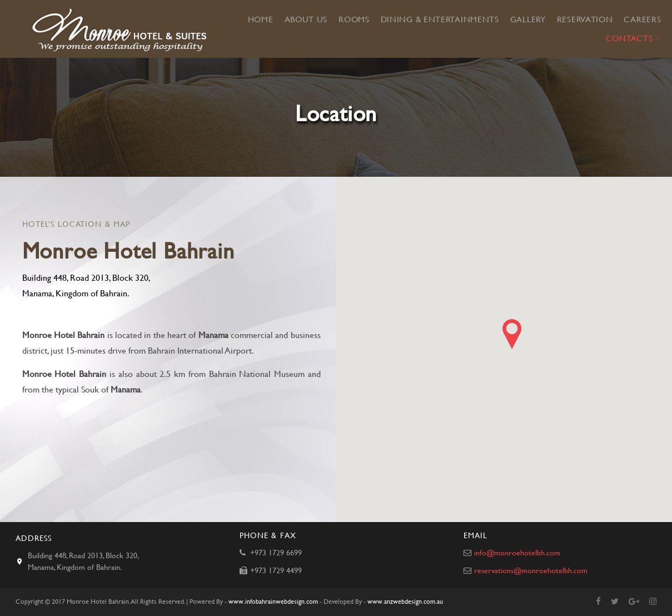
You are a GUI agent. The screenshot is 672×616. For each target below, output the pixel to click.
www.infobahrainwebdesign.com (273, 602)
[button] (512, 334)
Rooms (354, 19)
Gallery (528, 19)
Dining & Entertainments (440, 19)
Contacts (629, 38)
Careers (642, 19)
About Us (306, 19)
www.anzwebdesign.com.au (405, 602)
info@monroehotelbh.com (516, 553)
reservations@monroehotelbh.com (530, 571)
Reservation (585, 19)
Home (261, 19)
